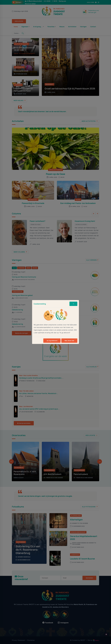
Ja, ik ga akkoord (52, 341)
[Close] (73, 304)
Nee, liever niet (69, 341)
